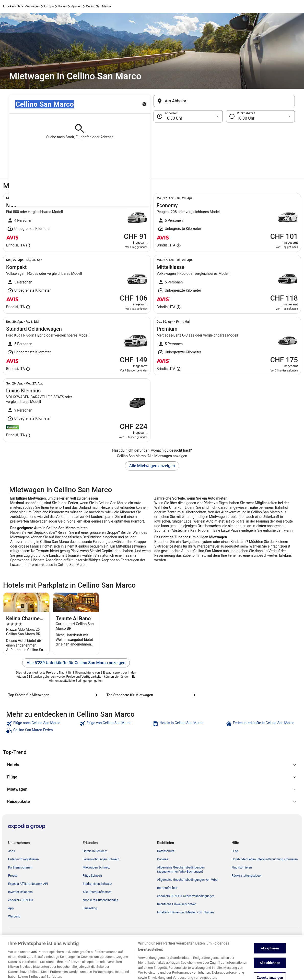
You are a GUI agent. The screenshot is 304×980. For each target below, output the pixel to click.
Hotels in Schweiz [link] (95, 851)
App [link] (11, 908)
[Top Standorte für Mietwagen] (152, 695)
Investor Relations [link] (20, 892)
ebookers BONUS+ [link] (21, 900)
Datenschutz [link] (166, 851)
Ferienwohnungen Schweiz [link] (101, 859)
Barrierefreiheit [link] (167, 888)
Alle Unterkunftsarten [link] (97, 892)
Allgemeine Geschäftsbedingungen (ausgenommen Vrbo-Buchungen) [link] (181, 870)
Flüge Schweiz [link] (93, 876)
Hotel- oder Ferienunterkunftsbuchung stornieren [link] (265, 859)
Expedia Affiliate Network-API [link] (28, 884)
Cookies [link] (163, 859)
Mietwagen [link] (32, 6)
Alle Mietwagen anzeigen (152, 466)
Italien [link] (62, 6)
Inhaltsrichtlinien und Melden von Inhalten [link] (185, 912)
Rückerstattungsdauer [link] (247, 876)
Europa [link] (49, 6)
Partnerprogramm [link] (20, 867)
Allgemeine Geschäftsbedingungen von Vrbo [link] (187, 880)
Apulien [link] (76, 6)
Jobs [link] (11, 851)
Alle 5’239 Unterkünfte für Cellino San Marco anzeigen (76, 663)
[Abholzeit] (188, 116)
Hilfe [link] (235, 851)
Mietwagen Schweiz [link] (96, 867)
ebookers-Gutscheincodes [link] (101, 900)
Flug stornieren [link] (242, 867)
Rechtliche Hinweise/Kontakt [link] (177, 904)
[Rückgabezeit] (260, 116)
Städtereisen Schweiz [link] (97, 884)
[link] (42, 724)
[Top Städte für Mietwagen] (54, 695)
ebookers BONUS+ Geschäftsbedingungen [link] (186, 896)
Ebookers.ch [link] (11, 6)
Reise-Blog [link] (90, 908)
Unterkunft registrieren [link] (24, 859)
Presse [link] (13, 876)
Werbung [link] (14, 916)
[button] (152, 148)
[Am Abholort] (224, 101)
